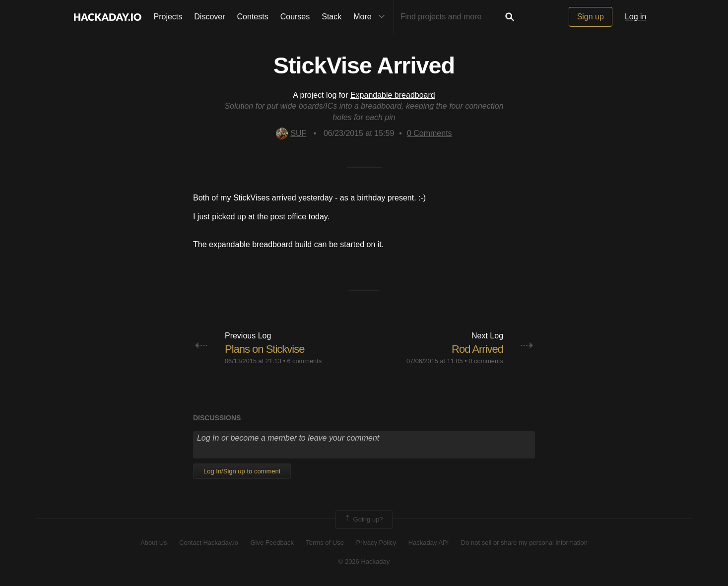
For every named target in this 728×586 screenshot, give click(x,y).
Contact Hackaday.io (209, 543)
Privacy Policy (376, 543)
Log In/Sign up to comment (242, 471)
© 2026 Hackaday (364, 561)
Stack (331, 17)
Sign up (591, 17)
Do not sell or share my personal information (524, 543)
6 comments (304, 361)
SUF (291, 133)
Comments (430, 133)
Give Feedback (272, 543)
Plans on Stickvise (265, 349)
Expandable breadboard (393, 95)
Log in (636, 17)
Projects (168, 17)
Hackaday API (429, 543)
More (371, 17)
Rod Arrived (477, 349)
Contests (253, 17)
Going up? (363, 520)
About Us (154, 543)
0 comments (486, 361)
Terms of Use (325, 543)
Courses (295, 17)
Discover (209, 17)
